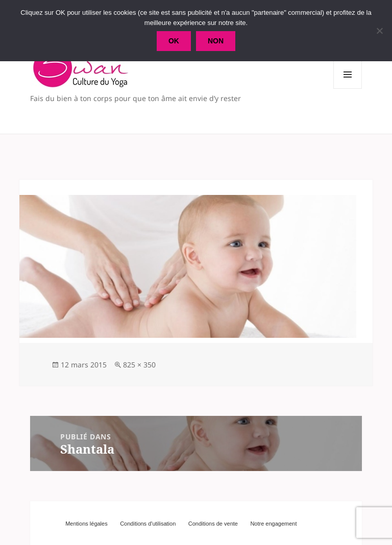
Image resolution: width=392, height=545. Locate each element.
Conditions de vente (213, 524)
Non (216, 41)
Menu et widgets (348, 89)
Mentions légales (87, 524)
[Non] (379, 31)
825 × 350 (139, 365)
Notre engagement (273, 524)
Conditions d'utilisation (148, 524)
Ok (174, 41)
